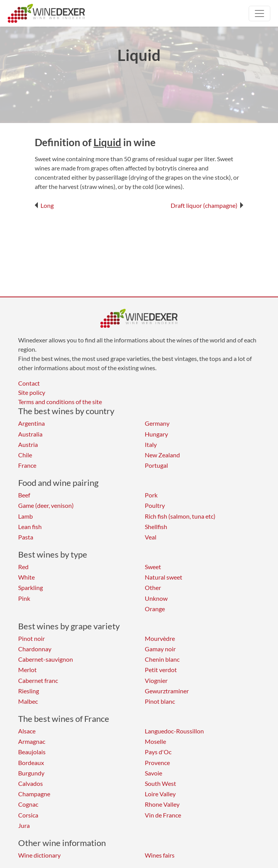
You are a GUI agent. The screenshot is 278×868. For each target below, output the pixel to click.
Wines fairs (160, 855)
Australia (30, 434)
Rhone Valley (162, 804)
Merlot (27, 670)
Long (44, 205)
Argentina (31, 423)
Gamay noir (160, 649)
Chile (25, 455)
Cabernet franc (38, 680)
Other (153, 587)
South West (160, 783)
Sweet (153, 567)
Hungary (156, 434)
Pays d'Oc (158, 752)
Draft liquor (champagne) (207, 205)
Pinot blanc (160, 701)
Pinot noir (31, 638)
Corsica (28, 815)
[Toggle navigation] (259, 13)
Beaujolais (32, 752)
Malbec (28, 701)
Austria (28, 444)
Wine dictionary (39, 855)
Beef (24, 495)
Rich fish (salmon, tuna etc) (180, 516)
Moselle (155, 741)
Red (23, 567)
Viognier (156, 680)
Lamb (25, 516)
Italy (151, 444)
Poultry (155, 505)
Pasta (26, 537)
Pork (151, 495)
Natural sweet (164, 577)
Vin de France (163, 815)
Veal (151, 537)
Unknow (156, 598)
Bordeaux (31, 763)
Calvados (31, 783)
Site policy (32, 392)
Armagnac (32, 741)
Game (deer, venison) (46, 505)
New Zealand (162, 455)
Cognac (28, 804)
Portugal (156, 465)
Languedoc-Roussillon (174, 731)
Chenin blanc (162, 659)
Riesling (29, 691)
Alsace (27, 731)
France (27, 465)
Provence (157, 763)
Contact (29, 383)
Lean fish (30, 527)
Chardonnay (35, 649)
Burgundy (31, 773)
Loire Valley (160, 794)
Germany (157, 423)
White (26, 577)
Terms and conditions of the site (60, 402)
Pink (24, 598)
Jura (24, 825)
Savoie (153, 773)
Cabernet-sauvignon (46, 659)
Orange (155, 609)
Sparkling (31, 587)
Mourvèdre (160, 638)
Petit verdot (161, 670)
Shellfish (156, 527)
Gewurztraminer (167, 691)
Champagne (34, 794)
